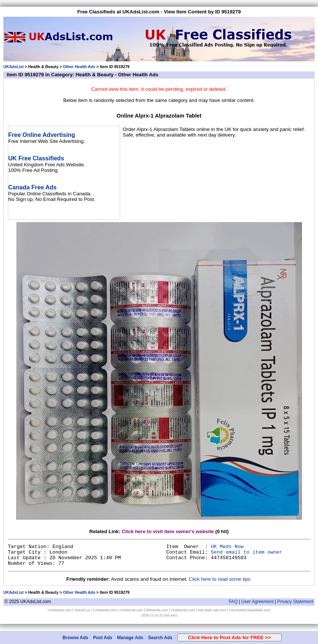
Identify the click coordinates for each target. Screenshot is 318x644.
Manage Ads (130, 638)
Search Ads (160, 638)
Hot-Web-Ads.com (212, 610)
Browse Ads (75, 638)
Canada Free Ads (32, 187)
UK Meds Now (227, 547)
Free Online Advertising (42, 135)
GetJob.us (82, 610)
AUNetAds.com (131, 610)
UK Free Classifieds (36, 158)
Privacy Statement (295, 602)
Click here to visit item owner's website (168, 531)
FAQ (233, 602)
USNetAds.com (60, 610)
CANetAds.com (105, 610)
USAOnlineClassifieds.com (249, 610)
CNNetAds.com (183, 610)
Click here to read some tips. (220, 579)
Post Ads (103, 638)
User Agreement (258, 602)
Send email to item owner (247, 552)
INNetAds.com (157, 610)
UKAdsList (13, 67)
